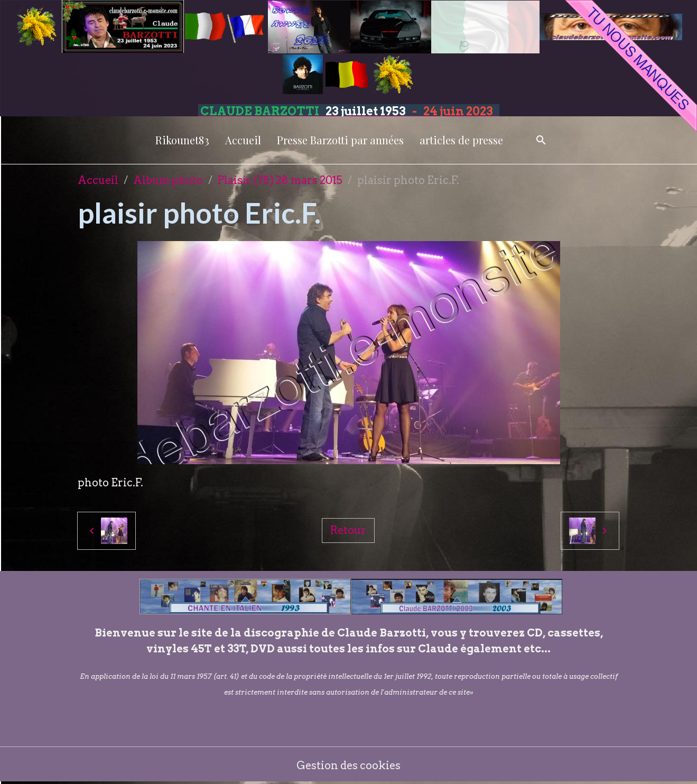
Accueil (243, 140)
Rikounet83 (182, 140)
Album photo (168, 180)
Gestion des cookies (348, 765)
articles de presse (461, 140)
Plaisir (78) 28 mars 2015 (280, 180)
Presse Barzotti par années (340, 140)
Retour (348, 530)
